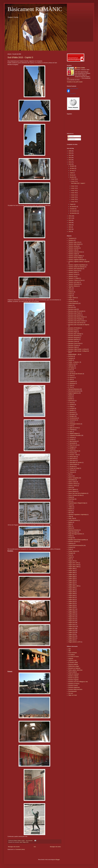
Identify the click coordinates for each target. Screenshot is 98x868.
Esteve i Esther (81, 68)
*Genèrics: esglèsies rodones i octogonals (79, 262)
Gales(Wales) (72, 480)
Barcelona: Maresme (74, 340)
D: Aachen (71, 372)
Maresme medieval (73, 664)
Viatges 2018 (72, 630)
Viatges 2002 (72, 600)
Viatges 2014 (72, 623)
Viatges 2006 (72, 607)
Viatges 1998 (72, 592)
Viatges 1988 (72, 576)
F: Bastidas (71, 410)
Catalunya (71, 366)
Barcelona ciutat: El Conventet (76, 311)
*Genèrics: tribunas (73, 286)
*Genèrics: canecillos (74, 248)
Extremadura (72, 401)
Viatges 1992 (72, 584)
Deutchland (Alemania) (74, 391)
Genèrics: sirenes (73, 486)
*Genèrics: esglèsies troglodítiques (77, 265)
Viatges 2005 (72, 605)
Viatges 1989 (72, 578)
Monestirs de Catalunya (74, 668)
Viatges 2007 (72, 609)
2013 (70, 160)
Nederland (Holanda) (74, 530)
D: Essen (71, 376)
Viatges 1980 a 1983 (73, 567)
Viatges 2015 (25, 842)
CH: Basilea (71, 368)
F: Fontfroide (72, 430)
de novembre (73, 211)
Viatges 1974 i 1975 (73, 563)
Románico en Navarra (74, 684)
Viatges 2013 (72, 621)
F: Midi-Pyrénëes (73, 441)
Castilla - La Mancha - (74, 362)
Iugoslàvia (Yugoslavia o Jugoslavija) (78, 515)
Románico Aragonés (73, 680)
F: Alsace (71, 403)
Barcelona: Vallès (73, 347)
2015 (70, 164)
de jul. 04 (74, 179)
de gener (72, 166)
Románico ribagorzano (74, 687)
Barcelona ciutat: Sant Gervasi (76, 323)
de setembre (73, 207)
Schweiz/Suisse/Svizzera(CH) (76, 545)
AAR (69, 649)
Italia (21, 842)
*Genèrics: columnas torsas (75, 252)
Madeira (70, 522)
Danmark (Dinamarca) (74, 389)
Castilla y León (72, 364)
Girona (70, 488)
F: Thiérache (71, 470)
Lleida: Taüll (71, 518)
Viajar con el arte (73, 695)
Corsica (70, 370)
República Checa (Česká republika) (77, 540)
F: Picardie (71, 449)
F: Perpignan (72, 447)
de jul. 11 (74, 186)
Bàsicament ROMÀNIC (35, 9)
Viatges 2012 (72, 619)
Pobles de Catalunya (74, 674)
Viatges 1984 (72, 569)
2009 (70, 151)
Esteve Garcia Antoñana (73, 88)
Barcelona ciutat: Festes (74, 313)
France (70, 476)
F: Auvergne (71, 408)
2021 (70, 227)
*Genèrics (71, 240)
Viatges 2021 (72, 636)
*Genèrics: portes (73, 273)
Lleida (70, 517)
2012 (70, 158)
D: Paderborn (72, 381)
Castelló (70, 360)
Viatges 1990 (72, 580)
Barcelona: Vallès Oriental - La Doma (78, 349)
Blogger (58, 860)
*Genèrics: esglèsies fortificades (76, 260)
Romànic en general (73, 678)
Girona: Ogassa (72, 489)
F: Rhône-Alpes (72, 457)
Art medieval (71, 655)
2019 (70, 223)
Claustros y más (72, 660)
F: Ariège (71, 407)
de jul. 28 (74, 202)
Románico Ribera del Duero (75, 689)
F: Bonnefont (72, 412)
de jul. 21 (74, 195)
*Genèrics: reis (72, 276)
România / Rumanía (73, 542)
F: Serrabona (72, 466)
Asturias (70, 300)
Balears (70, 305)
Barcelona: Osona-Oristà (75, 343)
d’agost (72, 204)
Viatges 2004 (72, 603)
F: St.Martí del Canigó (74, 468)
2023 (70, 231)
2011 (70, 155)
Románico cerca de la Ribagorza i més (78, 682)
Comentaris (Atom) (20, 849)
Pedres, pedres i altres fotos (75, 670)
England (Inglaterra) (73, 393)
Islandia (70, 511)
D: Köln (70, 379)
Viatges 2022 (72, 638)
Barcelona (71, 307)
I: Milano (70, 507)
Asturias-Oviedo (72, 302)
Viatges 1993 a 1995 (73, 586)
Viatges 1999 (72, 594)
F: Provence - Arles (73, 455)
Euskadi (70, 399)
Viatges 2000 (72, 596)
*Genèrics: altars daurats (75, 244)
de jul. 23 (74, 197)
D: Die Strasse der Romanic (75, 374)
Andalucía (71, 292)
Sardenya (71, 543)
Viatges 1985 (72, 571)
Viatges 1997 (72, 590)
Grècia (70, 501)
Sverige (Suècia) (73, 551)
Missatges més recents (14, 847)
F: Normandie (72, 443)
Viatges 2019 (72, 632)
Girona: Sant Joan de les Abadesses (77, 493)
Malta (70, 524)
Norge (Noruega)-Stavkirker (75, 534)
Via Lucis (71, 693)
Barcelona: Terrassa (73, 345)
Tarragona (71, 553)
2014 (70, 162)
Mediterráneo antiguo (74, 666)
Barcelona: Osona (73, 341)
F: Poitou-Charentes (73, 451)
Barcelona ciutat (72, 309)
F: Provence (71, 453)
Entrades (71, 136)
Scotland (71, 547)
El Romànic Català (73, 662)
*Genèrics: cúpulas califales (75, 256)
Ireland (70, 509)
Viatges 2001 (72, 598)
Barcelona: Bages (73, 332)
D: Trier (70, 387)
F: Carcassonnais (73, 418)
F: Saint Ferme (72, 459)
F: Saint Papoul (72, 461)
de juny (72, 175)
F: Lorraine (71, 439)
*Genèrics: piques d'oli (74, 271)
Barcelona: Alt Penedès (74, 328)
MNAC (70, 526)
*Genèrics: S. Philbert (74, 278)
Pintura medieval (73, 672)
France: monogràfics (73, 478)
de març (72, 171)
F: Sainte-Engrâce (73, 464)
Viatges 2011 (72, 617)
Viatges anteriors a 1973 (74, 642)
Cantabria (71, 358)
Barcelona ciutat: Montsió (75, 315)
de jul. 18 (74, 193)
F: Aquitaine (71, 405)
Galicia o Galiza (72, 482)
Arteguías (71, 659)
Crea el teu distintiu (71, 94)
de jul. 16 (74, 191)
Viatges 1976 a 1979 (73, 565)
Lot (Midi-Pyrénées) (73, 520)
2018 (70, 220)
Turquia (70, 557)
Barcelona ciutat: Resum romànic (77, 321)
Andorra (70, 294)
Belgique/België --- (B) (74, 354)
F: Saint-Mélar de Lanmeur (75, 462)
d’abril (72, 173)
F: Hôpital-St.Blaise (73, 434)
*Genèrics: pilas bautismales (75, 269)
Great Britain (71, 499)
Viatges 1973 (72, 561)
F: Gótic (70, 432)
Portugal (70, 538)
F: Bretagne (71, 416)
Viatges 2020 (72, 634)
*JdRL (70, 288)
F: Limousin (71, 437)
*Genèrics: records (73, 275)
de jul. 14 (74, 188)
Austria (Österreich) (73, 303)
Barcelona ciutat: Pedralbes (75, 319)
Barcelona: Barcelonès (74, 336)
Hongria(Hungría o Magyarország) (77, 503)
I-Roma (70, 505)
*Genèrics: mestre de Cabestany (76, 267)
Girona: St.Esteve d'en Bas (75, 495)
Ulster (70, 559)
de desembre (73, 213)
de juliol (72, 177)
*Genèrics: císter (73, 250)
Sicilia (70, 549)
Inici (35, 847)
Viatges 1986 (72, 572)
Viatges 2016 (72, 626)
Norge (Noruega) (73, 532)
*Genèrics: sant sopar (74, 282)
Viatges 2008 (72, 611)
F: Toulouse (71, 472)
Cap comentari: (29, 841)
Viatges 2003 (72, 601)
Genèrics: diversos (73, 484)
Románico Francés (73, 686)
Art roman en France (73, 657)
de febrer (72, 168)
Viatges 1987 (72, 574)
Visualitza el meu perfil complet (75, 82)
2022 (70, 229)
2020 (70, 225)
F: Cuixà (70, 426)
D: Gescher (71, 378)
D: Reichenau (72, 383)
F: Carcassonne (72, 420)
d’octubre (73, 209)
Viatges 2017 (72, 628)
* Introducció (71, 238)
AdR (69, 651)
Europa (70, 397)
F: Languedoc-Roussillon (75, 435)
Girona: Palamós (73, 491)
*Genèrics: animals (73, 246)
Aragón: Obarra (72, 298)
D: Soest (70, 385)
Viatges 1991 (72, 582)
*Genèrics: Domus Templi (75, 258)
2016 (70, 216)
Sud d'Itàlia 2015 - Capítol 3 (20, 57)
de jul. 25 (74, 199)
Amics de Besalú (73, 653)
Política (70, 536)
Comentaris (72, 139)
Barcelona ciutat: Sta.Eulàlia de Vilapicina (79, 325)
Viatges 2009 (72, 613)
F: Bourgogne (72, 414)
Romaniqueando (72, 691)
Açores (70, 290)
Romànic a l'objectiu (73, 676)
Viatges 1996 (72, 588)
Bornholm (71, 356)
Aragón (70, 296)
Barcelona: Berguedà (74, 338)
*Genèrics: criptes (73, 254)
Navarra (70, 528)
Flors (70, 474)
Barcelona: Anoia (73, 330)
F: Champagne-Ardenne (74, 424)
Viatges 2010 (72, 615)
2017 (70, 218)
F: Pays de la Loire (73, 445)
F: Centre (71, 422)
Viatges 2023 (72, 640)
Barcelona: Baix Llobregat (75, 334)
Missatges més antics (55, 847)
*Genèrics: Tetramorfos (74, 284)
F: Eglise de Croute (73, 428)
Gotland (70, 497)
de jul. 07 (74, 181)
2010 (70, 153)
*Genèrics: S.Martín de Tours (76, 280)
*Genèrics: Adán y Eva (74, 242)
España (70, 395)
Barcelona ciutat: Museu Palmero (77, 317)
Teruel (70, 555)
